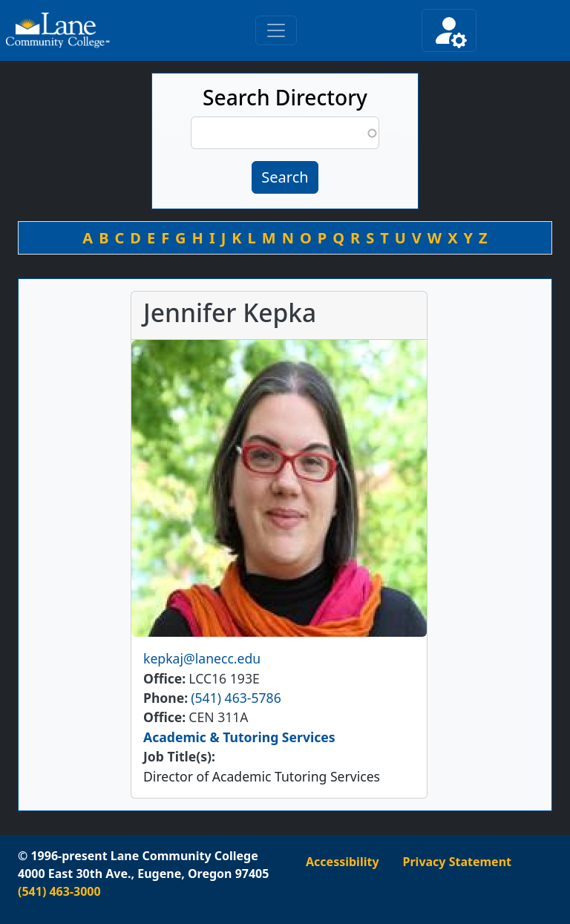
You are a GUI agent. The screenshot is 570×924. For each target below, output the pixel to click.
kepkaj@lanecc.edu (202, 658)
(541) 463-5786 (236, 698)
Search (285, 177)
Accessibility (343, 862)
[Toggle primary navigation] (276, 30)
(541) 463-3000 (59, 891)
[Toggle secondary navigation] (449, 30)
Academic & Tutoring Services (239, 737)
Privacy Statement (457, 862)
